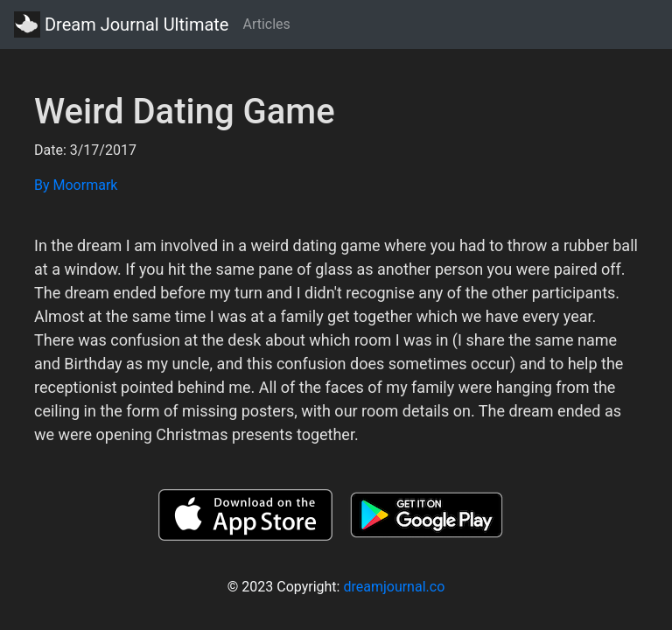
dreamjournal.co (394, 587)
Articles (266, 24)
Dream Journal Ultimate (121, 24)
